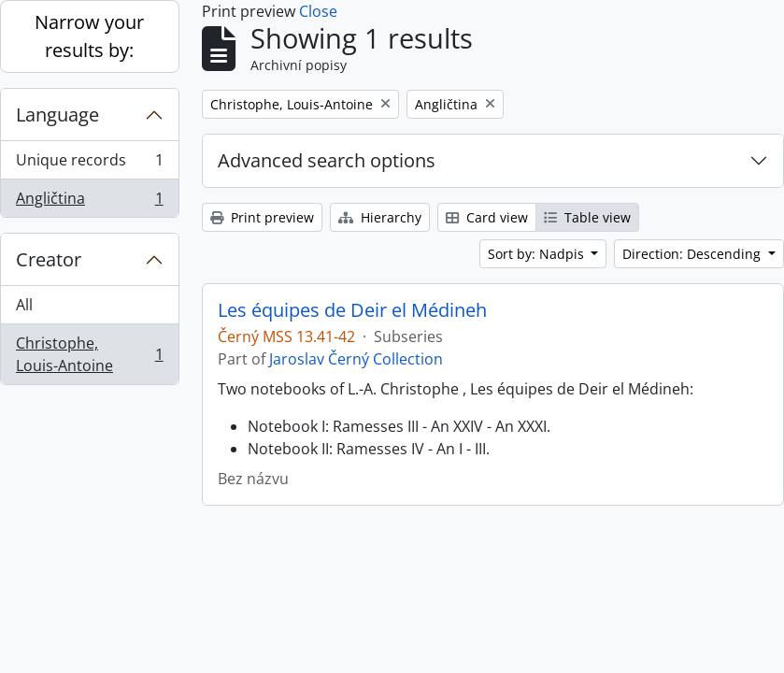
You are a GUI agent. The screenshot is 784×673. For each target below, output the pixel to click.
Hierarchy (380, 217)
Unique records (89, 164)
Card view (487, 217)
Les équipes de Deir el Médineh (352, 310)
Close (318, 11)
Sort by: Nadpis (538, 254)
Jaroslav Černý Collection (356, 359)
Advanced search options (327, 160)
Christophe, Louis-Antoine (89, 354)
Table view (587, 217)
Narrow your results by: (89, 36)
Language (57, 115)
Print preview (262, 217)
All (24, 305)
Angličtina (89, 202)
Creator (49, 259)
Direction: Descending (693, 254)
